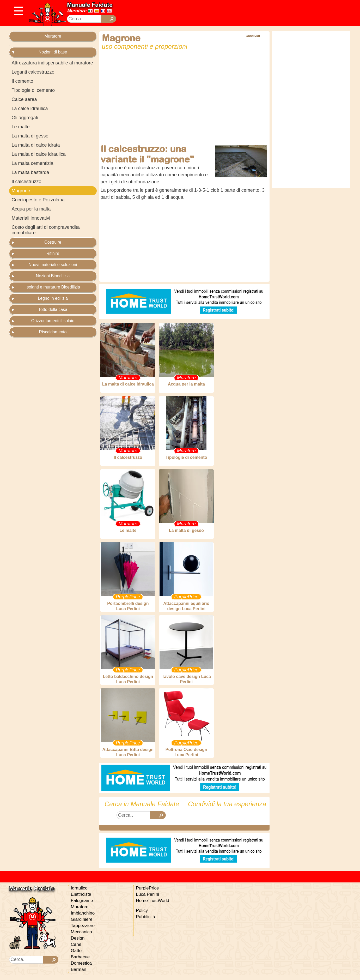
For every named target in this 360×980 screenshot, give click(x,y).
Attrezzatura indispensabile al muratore (52, 63)
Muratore (77, 11)
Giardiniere (82, 924)
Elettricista (81, 899)
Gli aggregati (25, 118)
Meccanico (81, 937)
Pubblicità (146, 921)
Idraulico (79, 893)
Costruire (53, 242)
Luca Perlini (148, 899)
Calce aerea (24, 99)
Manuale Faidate (90, 5)
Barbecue (80, 962)
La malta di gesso (30, 136)
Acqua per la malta (31, 209)
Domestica (81, 968)
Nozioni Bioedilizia (53, 276)
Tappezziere (83, 930)
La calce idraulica (30, 109)
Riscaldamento (53, 332)
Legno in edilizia (53, 298)
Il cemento (23, 81)
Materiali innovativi (31, 218)
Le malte (21, 127)
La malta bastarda (30, 172)
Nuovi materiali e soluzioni (53, 265)
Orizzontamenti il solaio (53, 321)
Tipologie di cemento (33, 90)
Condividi (253, 36)
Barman (79, 974)
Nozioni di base (53, 52)
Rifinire (53, 253)
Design (78, 943)
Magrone (21, 191)
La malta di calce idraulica (39, 154)
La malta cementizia (33, 163)
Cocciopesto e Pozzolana (38, 200)
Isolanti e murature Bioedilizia (53, 287)
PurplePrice (148, 893)
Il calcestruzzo (27, 182)
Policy (142, 915)
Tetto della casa (53, 309)
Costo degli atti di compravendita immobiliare (46, 230)
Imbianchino (83, 918)
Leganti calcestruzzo (33, 72)
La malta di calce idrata (36, 145)
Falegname (82, 905)
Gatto (76, 955)
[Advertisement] (223, 13)
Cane (76, 949)
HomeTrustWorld (153, 905)
